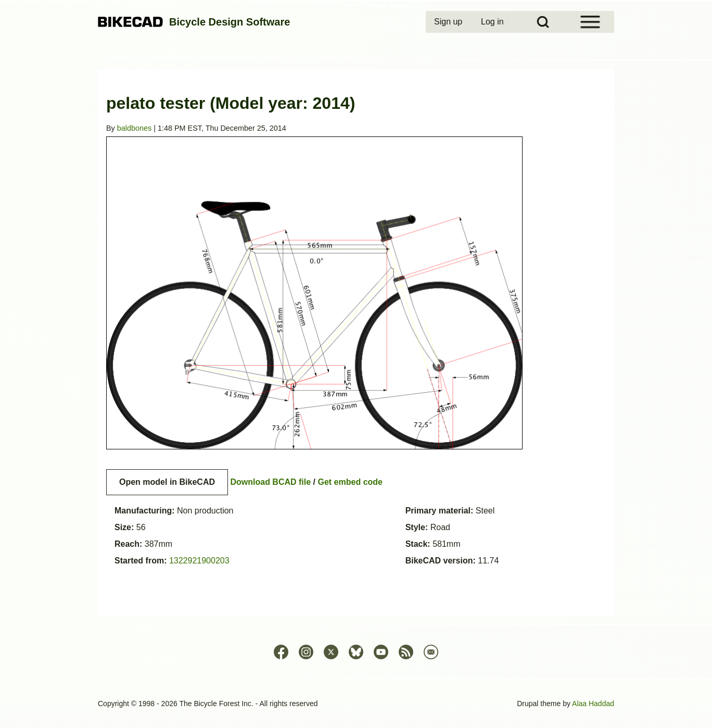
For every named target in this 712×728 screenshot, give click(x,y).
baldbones (134, 128)
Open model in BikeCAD (167, 482)
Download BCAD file (270, 482)
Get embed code (350, 482)
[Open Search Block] (543, 22)
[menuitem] (449, 22)
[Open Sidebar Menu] (590, 22)
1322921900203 (199, 561)
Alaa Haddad (593, 704)
